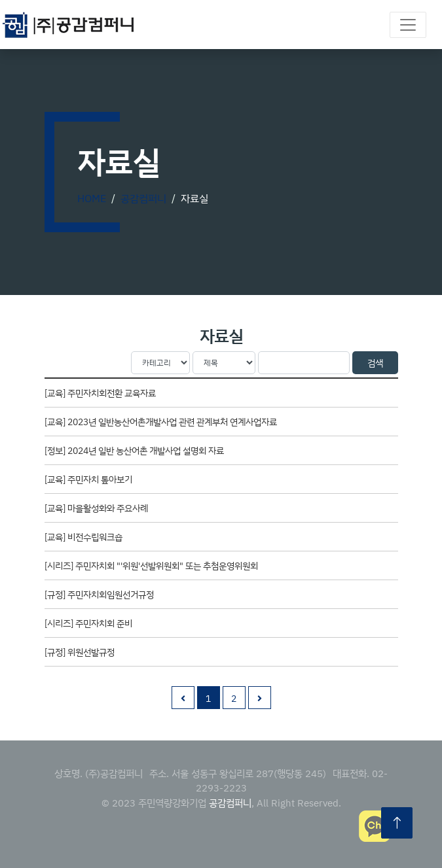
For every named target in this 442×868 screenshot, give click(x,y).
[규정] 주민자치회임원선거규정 (99, 594)
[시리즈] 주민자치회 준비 (88, 623)
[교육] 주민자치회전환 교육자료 (100, 393)
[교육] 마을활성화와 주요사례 (96, 508)
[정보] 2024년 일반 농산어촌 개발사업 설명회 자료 (134, 450)
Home (92, 198)
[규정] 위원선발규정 (80, 652)
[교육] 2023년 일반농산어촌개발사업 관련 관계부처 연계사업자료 (161, 422)
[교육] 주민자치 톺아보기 (88, 479)
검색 (375, 363)
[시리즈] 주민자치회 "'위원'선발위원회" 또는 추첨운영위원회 (151, 565)
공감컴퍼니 (143, 198)
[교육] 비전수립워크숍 (83, 537)
